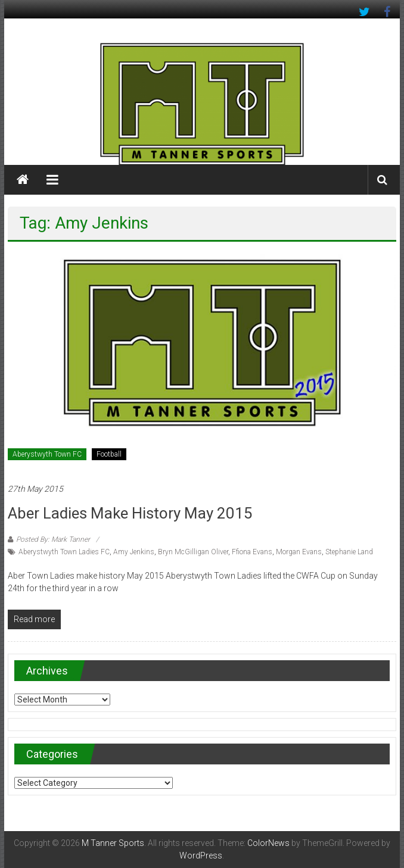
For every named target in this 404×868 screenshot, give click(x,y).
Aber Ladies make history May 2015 (130, 513)
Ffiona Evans (252, 552)
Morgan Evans (299, 552)
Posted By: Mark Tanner (53, 539)
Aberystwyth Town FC (47, 454)
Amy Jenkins (134, 552)
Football (109, 454)
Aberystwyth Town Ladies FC (64, 552)
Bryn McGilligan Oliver (193, 552)
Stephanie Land (349, 552)
